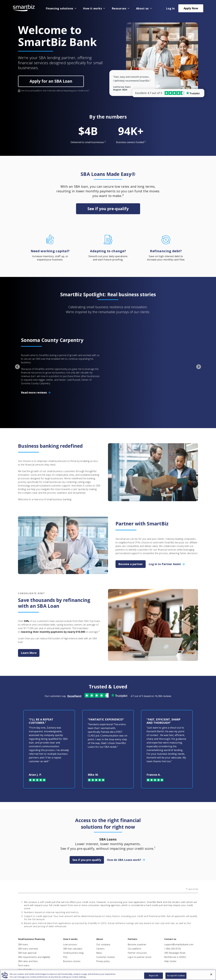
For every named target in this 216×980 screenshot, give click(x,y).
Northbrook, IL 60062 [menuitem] (175, 929)
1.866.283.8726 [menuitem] (173, 921)
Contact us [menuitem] (170, 911)
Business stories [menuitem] (72, 933)
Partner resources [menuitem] (137, 925)
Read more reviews (34, 379)
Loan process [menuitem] (70, 917)
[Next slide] (199, 353)
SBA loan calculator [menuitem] (73, 921)
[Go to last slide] (17, 353)
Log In (170, 8)
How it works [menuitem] (70, 911)
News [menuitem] (99, 925)
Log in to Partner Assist (165, 536)
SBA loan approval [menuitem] (27, 925)
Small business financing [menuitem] (31, 911)
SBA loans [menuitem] (23, 917)
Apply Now (191, 8)
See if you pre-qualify (108, 209)
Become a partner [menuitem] (137, 917)
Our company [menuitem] (103, 917)
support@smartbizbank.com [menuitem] (179, 917)
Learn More (29, 625)
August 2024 (120, 90)
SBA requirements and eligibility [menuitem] (34, 929)
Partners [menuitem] (133, 911)
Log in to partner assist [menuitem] (140, 929)
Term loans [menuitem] (24, 938)
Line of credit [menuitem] (25, 942)
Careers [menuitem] (100, 921)
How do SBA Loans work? (124, 832)
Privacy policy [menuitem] (103, 933)
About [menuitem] (100, 911)
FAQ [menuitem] (65, 929)
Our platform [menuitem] (134, 921)
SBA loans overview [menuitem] (28, 921)
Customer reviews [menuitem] (106, 929)
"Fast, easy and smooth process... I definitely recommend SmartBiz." (132, 79)
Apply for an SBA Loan (51, 81)
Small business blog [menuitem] (73, 925)
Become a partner (131, 536)
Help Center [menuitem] (170, 933)
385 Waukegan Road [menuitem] (175, 925)
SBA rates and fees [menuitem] (28, 933)
